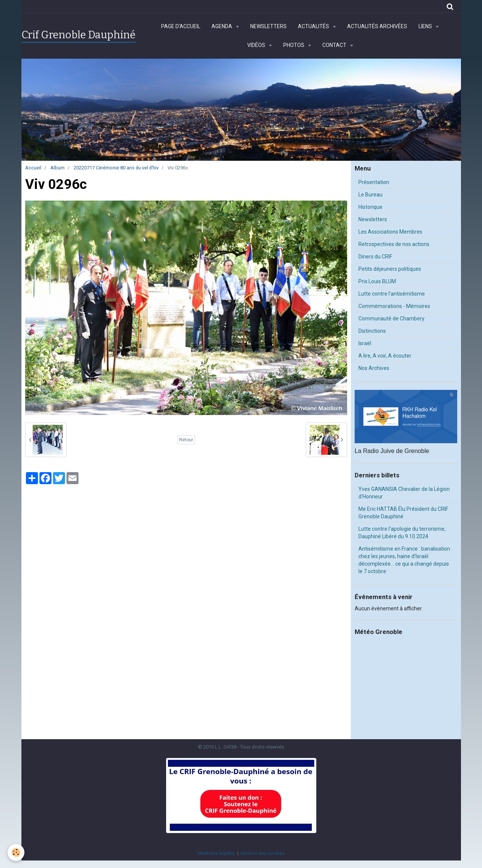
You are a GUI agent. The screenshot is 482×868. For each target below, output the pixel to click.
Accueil (33, 168)
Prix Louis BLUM (377, 281)
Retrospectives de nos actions (394, 244)
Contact (335, 45)
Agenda (222, 26)
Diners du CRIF (375, 257)
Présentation (374, 182)
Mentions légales (216, 853)
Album (57, 168)
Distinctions (372, 331)
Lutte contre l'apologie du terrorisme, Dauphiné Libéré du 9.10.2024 (402, 533)
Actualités (314, 26)
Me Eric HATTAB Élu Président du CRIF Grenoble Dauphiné (403, 513)
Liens (426, 26)
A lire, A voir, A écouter (385, 356)
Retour (186, 440)
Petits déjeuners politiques (390, 269)
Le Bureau (370, 195)
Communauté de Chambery (391, 319)
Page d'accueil (181, 26)
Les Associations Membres (390, 232)
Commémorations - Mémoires (394, 306)
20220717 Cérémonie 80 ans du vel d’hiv (116, 168)
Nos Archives (374, 368)
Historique (370, 207)
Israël (365, 343)
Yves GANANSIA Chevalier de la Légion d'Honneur (404, 493)
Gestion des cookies (263, 853)
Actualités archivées (377, 26)
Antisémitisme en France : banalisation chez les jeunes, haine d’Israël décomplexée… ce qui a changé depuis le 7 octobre (404, 560)
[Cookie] (16, 852)
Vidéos (257, 45)
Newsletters (268, 26)
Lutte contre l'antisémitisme (392, 294)
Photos (294, 45)
